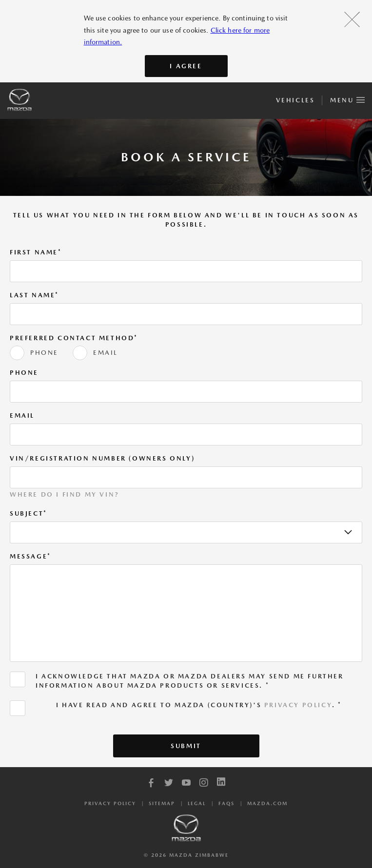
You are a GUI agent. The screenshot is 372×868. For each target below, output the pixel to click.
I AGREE (186, 66)
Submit (186, 746)
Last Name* (34, 295)
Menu (347, 98)
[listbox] (186, 532)
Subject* (29, 513)
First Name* (36, 252)
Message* (30, 556)
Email (22, 415)
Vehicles (295, 100)
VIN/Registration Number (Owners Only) (102, 458)
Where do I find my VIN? (65, 494)
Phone (24, 373)
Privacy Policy (298, 705)
